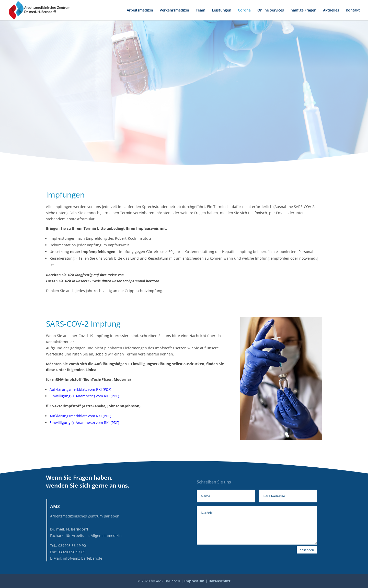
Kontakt (353, 10)
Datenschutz (220, 581)
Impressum (194, 581)
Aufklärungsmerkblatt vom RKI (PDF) (80, 389)
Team (200, 10)
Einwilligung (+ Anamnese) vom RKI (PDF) (84, 396)
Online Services (271, 10)
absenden (307, 550)
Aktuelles (331, 10)
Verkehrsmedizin (174, 10)
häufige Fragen (303, 10)
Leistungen (222, 10)
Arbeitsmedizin (140, 10)
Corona (244, 10)
